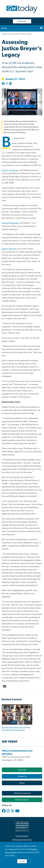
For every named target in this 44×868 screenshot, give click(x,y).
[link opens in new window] (22, 793)
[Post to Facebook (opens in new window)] (3, 84)
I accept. (22, 861)
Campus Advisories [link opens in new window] (22, 836)
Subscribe (22, 21)
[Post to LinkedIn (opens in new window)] (10, 84)
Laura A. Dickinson (10, 170)
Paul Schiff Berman (10, 223)
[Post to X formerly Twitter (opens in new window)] (7, 84)
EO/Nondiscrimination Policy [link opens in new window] (22, 840)
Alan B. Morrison (9, 249)
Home (4, 34)
